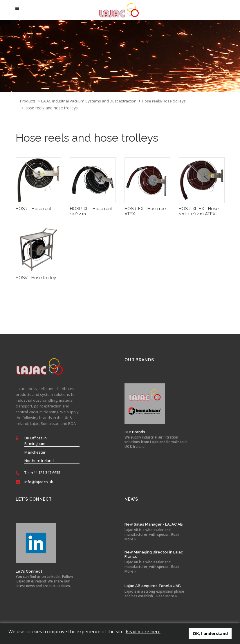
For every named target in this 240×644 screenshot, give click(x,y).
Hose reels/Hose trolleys (172, 101)
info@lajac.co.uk (39, 482)
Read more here (143, 632)
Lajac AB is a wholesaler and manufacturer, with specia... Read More (152, 535)
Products (28, 101)
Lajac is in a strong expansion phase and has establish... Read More (154, 594)
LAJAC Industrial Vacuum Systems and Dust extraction (93, 101)
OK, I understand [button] (210, 633)
